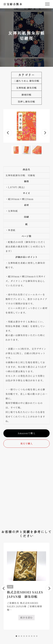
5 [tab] (27, 636)
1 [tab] (16, 636)
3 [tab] (21, 636)
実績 (10, 587)
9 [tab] (37, 636)
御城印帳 (26, 95)
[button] (47, 4)
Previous (8, 133)
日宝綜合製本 (13, 4)
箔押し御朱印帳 (26, 102)
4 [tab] (24, 636)
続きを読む (28, 618)
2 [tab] (19, 636)
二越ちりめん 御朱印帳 (26, 81)
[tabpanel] (26, 586)
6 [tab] (29, 636)
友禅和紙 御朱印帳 (27, 88)
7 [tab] (32, 636)
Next (45, 133)
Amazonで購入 (27, 433)
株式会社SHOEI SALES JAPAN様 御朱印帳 (25, 594)
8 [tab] (34, 636)
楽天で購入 (27, 444)
